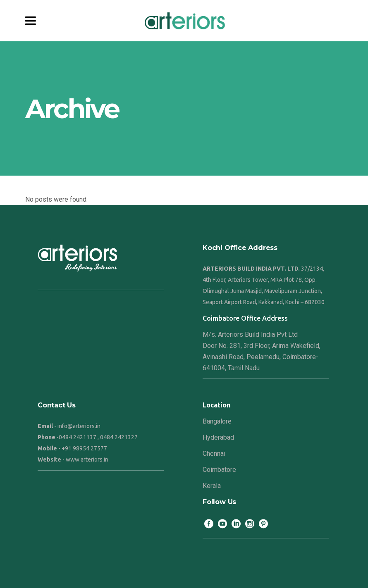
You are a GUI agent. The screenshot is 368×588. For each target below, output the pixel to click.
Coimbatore (219, 470)
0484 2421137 (78, 437)
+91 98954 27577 (84, 448)
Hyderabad (218, 437)
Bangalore (217, 421)
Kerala (212, 486)
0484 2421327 (119, 437)
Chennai (214, 453)
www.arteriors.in (87, 459)
